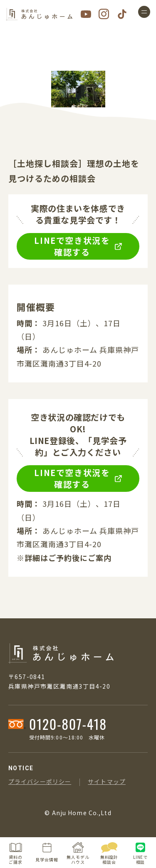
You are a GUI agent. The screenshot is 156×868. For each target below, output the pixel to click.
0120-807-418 (68, 724)
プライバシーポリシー (40, 781)
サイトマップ (107, 781)
